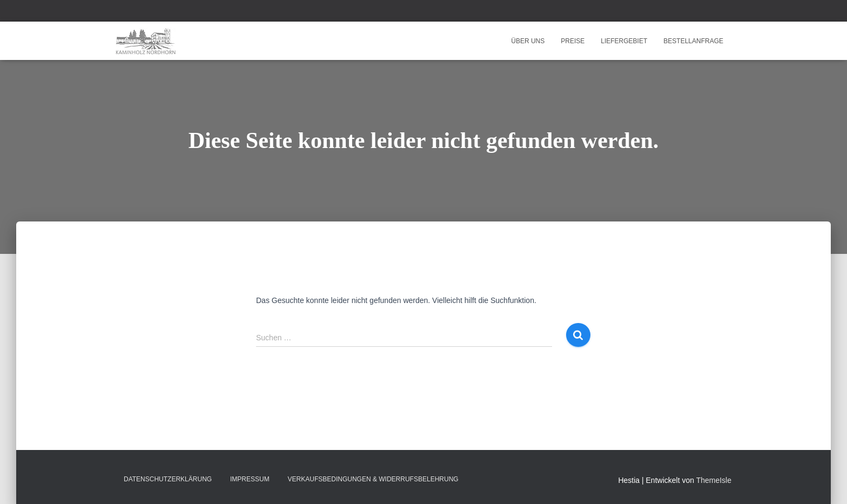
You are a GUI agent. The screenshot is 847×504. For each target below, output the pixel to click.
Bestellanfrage (693, 41)
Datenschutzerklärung (168, 479)
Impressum (250, 479)
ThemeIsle (714, 480)
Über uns (528, 41)
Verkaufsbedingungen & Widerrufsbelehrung (373, 479)
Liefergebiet (624, 41)
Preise (573, 41)
